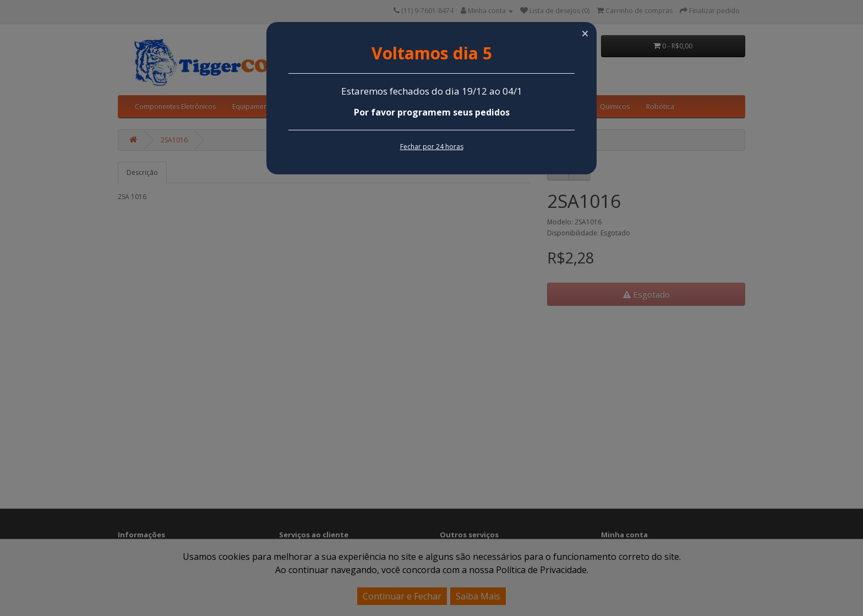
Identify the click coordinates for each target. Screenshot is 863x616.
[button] (585, 34)
